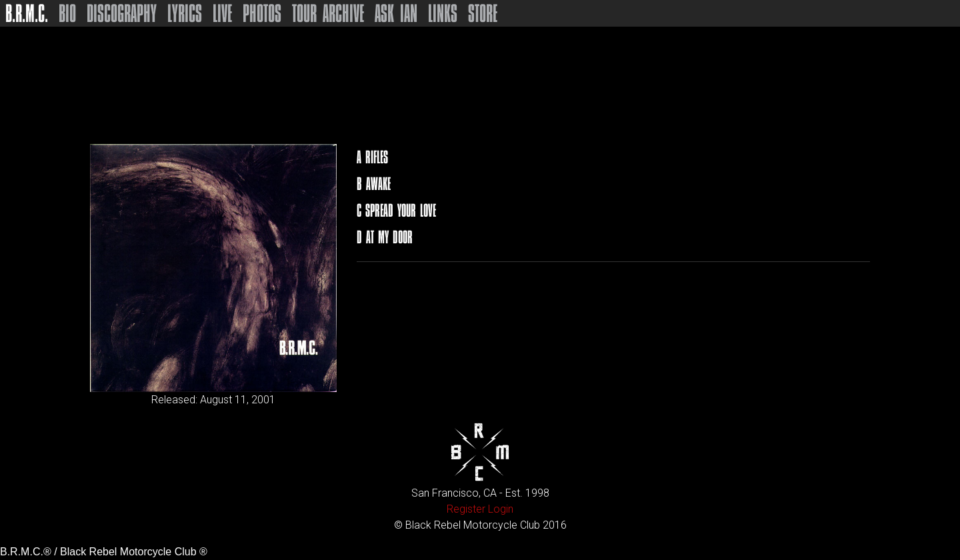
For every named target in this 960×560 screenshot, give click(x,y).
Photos (262, 13)
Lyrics (185, 13)
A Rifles (372, 157)
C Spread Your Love (396, 210)
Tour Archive (328, 13)
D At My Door (385, 237)
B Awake (374, 184)
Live (222, 13)
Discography (122, 13)
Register (466, 509)
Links (443, 13)
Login (501, 509)
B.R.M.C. (27, 13)
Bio (67, 13)
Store (483, 13)
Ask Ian (396, 13)
